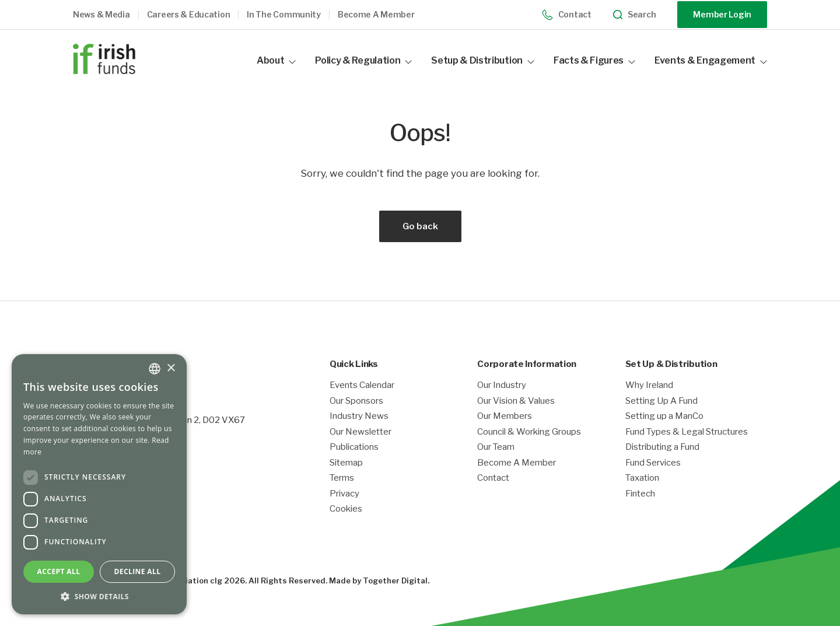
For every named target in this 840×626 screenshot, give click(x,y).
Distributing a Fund (662, 447)
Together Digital (395, 580)
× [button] (171, 368)
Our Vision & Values (516, 401)
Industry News (359, 416)
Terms (342, 478)
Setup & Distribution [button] (483, 60)
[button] (110, 15)
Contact (567, 15)
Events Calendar (362, 385)
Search (635, 15)
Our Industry (502, 385)
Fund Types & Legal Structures (687, 432)
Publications (354, 447)
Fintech (640, 494)
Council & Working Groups (529, 432)
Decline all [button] (138, 571)
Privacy (344, 494)
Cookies (346, 509)
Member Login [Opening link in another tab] (722, 14)
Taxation (642, 478)
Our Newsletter (360, 432)
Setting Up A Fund (661, 401)
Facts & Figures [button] (594, 60)
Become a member (376, 15)
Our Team (496, 447)
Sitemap (346, 463)
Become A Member (517, 463)
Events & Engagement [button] (711, 60)
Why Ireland (649, 385)
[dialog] (99, 484)
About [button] (276, 60)
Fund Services (653, 463)
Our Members (505, 416)
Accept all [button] (59, 571)
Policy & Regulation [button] (363, 60)
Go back (420, 226)
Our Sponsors (356, 401)
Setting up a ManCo (664, 416)
